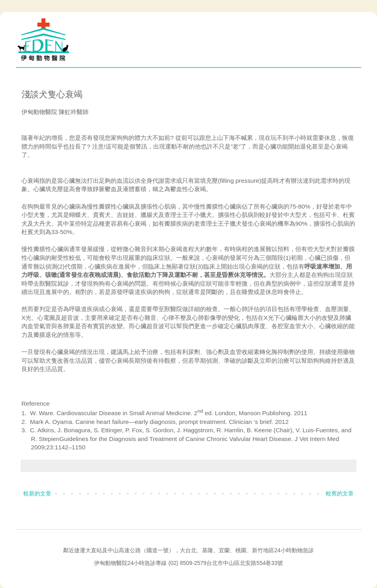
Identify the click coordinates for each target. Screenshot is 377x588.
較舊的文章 (340, 493)
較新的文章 (37, 493)
